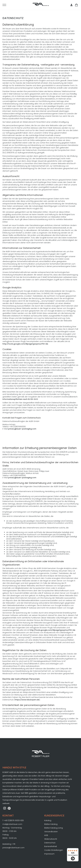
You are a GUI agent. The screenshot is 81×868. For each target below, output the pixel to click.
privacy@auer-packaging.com (22, 429)
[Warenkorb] (76, 5)
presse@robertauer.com (13, 848)
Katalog (48, 820)
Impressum (49, 854)
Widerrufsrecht (51, 839)
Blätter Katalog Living (54, 828)
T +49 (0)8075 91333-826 (13, 820)
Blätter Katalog (51, 824)
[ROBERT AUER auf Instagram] (5, 808)
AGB (46, 835)
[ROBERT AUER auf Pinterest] (9, 808)
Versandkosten (51, 832)
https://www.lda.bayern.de (27, 700)
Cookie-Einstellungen (54, 850)
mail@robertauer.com (12, 824)
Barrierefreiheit (51, 846)
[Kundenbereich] (72, 5)
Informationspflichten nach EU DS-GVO (20, 399)
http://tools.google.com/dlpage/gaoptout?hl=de (25, 344)
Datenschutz (50, 843)
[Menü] (77, 850)
